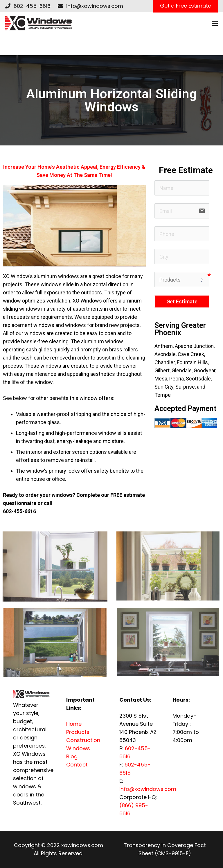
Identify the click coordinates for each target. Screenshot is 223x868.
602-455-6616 (32, 6)
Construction (83, 740)
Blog (72, 756)
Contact (77, 765)
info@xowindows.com (95, 6)
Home (74, 724)
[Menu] (215, 23)
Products (78, 732)
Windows (78, 748)
